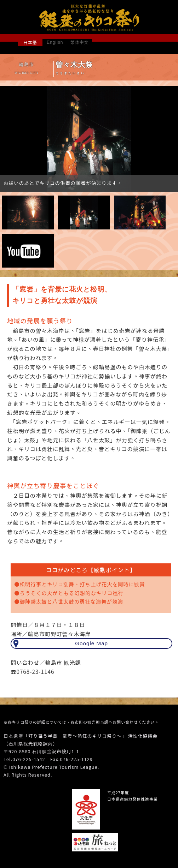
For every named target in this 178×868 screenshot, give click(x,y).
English (55, 42)
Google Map (91, 643)
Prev (9, 140)
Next (169, 140)
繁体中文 (80, 42)
